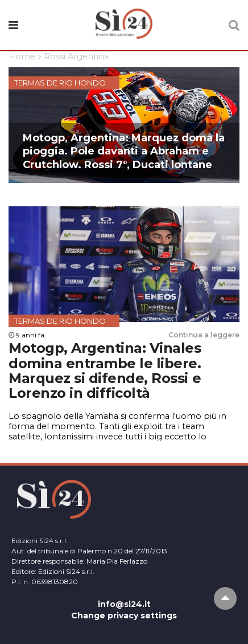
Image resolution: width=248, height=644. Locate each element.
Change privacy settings (124, 616)
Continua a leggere (204, 335)
